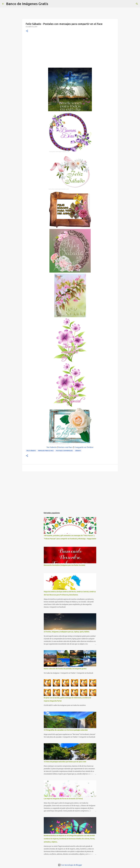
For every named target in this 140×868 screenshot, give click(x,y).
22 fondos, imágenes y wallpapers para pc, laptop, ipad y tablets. (67, 632)
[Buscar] (51, 4)
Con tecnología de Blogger (70, 865)
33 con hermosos (66, 730)
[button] (27, 31)
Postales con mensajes (64, 451)
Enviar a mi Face (65, 447)
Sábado (78, 451)
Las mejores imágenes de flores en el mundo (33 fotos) (63, 799)
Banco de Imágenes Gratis (27, 4)
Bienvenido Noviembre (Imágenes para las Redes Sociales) (64, 565)
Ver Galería (52, 447)
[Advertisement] (70, 51)
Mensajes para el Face (46, 451)
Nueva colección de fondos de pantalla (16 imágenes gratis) (65, 669)
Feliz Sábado (31, 451)
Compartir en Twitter (84, 447)
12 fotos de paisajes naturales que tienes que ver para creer (65, 762)
